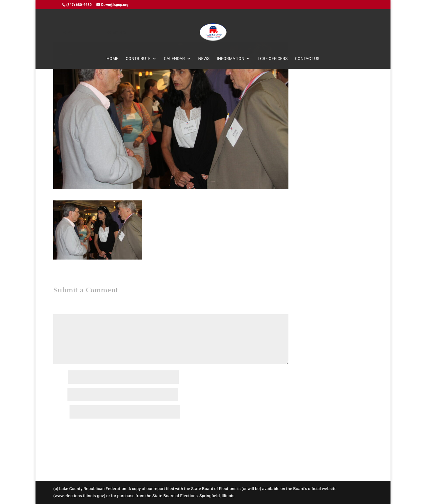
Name (60, 377)
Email (60, 395)
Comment (64, 310)
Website (61, 412)
